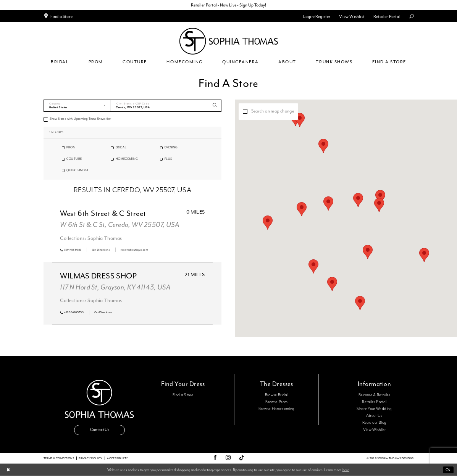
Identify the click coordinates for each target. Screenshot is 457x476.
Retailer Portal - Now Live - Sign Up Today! (228, 5)
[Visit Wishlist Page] (352, 16)
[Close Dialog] (8, 470)
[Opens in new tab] (101, 250)
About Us (374, 416)
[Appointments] (58, 16)
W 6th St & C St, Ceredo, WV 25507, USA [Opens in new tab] (120, 225)
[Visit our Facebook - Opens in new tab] (215, 458)
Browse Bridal (277, 395)
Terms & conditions (59, 458)
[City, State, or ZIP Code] (166, 106)
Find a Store (183, 395)
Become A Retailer (374, 395)
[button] (317, 16)
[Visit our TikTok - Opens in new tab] (242, 458)
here (346, 470)
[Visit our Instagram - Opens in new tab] (228, 458)
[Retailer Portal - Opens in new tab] (387, 16)
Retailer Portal (374, 402)
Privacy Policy (90, 458)
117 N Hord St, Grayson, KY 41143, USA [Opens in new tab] (115, 287)
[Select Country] (77, 106)
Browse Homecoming (276, 409)
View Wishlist (375, 430)
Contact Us (100, 430)
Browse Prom (276, 402)
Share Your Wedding (374, 409)
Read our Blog (375, 423)
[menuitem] (58, 16)
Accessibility (117, 458)
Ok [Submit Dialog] (448, 470)
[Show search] (411, 16)
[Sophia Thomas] (228, 41)
